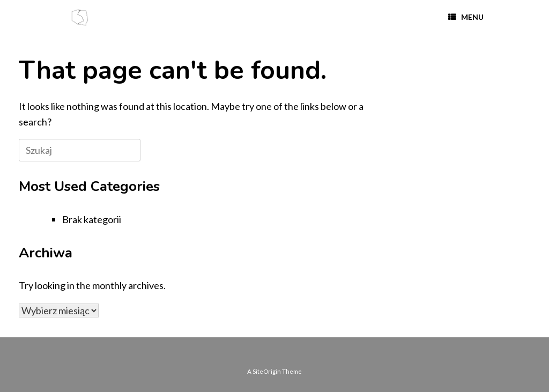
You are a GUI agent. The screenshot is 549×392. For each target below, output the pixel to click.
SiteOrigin (267, 371)
